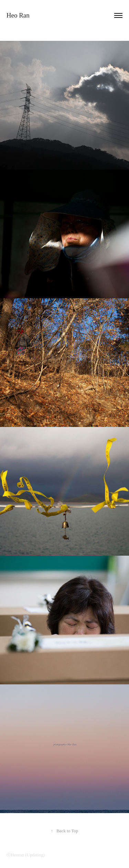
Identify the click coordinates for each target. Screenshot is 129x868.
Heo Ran (18, 15)
